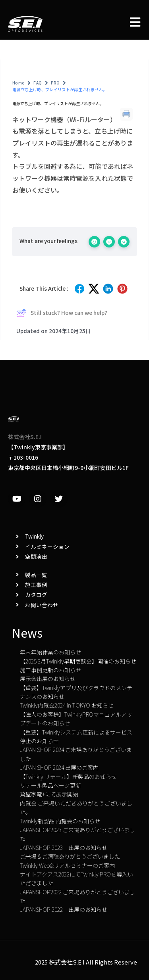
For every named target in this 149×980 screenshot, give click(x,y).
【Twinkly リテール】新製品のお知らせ (68, 777)
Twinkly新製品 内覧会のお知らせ (60, 821)
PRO (55, 83)
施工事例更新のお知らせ (50, 670)
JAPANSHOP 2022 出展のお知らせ (64, 909)
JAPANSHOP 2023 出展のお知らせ (64, 848)
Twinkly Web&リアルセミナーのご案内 (67, 865)
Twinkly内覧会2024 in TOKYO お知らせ (67, 705)
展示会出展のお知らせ (48, 679)
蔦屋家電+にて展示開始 (49, 794)
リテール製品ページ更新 (50, 785)
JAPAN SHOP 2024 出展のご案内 (59, 767)
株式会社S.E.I (25, 437)
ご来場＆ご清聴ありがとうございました (70, 856)
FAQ (38, 83)
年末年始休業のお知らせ (50, 652)
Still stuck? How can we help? (62, 313)
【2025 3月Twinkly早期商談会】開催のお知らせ (78, 661)
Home (18, 83)
